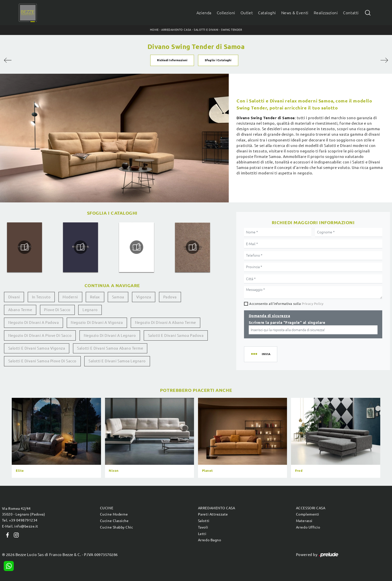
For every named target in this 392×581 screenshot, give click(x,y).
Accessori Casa (311, 508)
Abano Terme (20, 310)
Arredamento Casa (176, 30)
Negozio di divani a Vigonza (97, 322)
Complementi (308, 514)
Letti (202, 534)
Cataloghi (267, 13)
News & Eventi (295, 13)
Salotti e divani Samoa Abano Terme (110, 348)
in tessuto (41, 297)
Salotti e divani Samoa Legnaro (117, 361)
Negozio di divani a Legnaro (110, 335)
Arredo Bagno (209, 540)
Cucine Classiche (114, 521)
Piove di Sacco (57, 310)
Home (154, 30)
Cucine (107, 508)
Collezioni (226, 13)
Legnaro (90, 310)
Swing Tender (231, 30)
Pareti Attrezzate (213, 514)
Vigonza (144, 297)
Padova (170, 297)
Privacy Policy (313, 304)
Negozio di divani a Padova (34, 322)
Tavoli (203, 527)
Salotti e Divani (206, 30)
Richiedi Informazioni (172, 60)
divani (14, 297)
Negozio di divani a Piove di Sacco (40, 335)
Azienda (204, 13)
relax (95, 297)
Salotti (204, 521)
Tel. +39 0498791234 (20, 520)
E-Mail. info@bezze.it (20, 526)
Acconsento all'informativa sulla (286, 304)
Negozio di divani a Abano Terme (165, 322)
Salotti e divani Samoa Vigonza (37, 348)
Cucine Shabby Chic (116, 527)
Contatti (351, 13)
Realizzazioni (326, 13)
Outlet (247, 13)
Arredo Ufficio (308, 527)
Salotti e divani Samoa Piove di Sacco (42, 361)
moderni (70, 297)
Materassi (304, 521)
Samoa (118, 297)
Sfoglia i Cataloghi (218, 60)
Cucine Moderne (114, 514)
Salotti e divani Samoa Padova (176, 335)
